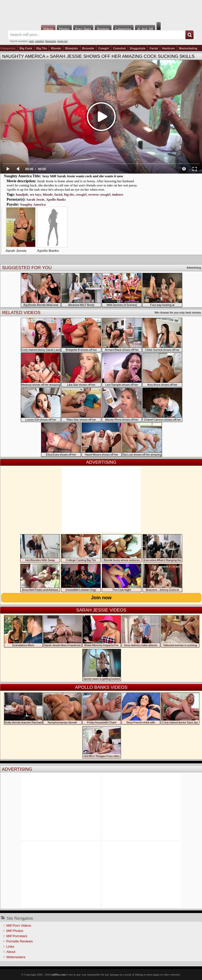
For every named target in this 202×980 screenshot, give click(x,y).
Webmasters (16, 957)
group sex (62, 41)
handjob (22, 194)
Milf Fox (101, 11)
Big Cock (26, 48)
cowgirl (81, 194)
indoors (118, 194)
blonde (48, 194)
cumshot (39, 41)
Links (10, 947)
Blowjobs (72, 48)
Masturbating (188, 48)
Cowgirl (104, 48)
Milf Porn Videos (19, 926)
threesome (51, 41)
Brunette (88, 48)
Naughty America (24, 56)
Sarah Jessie (36, 199)
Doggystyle (138, 48)
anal (31, 41)
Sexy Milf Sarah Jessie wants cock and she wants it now (83, 176)
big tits (69, 194)
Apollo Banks (56, 199)
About (11, 952)
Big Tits (42, 48)
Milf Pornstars (17, 936)
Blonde (56, 48)
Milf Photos (15, 931)
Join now (101, 598)
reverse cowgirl (100, 194)
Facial (154, 48)
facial (58, 194)
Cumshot (119, 48)
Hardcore (168, 48)
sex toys (35, 194)
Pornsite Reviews (19, 941)
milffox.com (58, 974)
